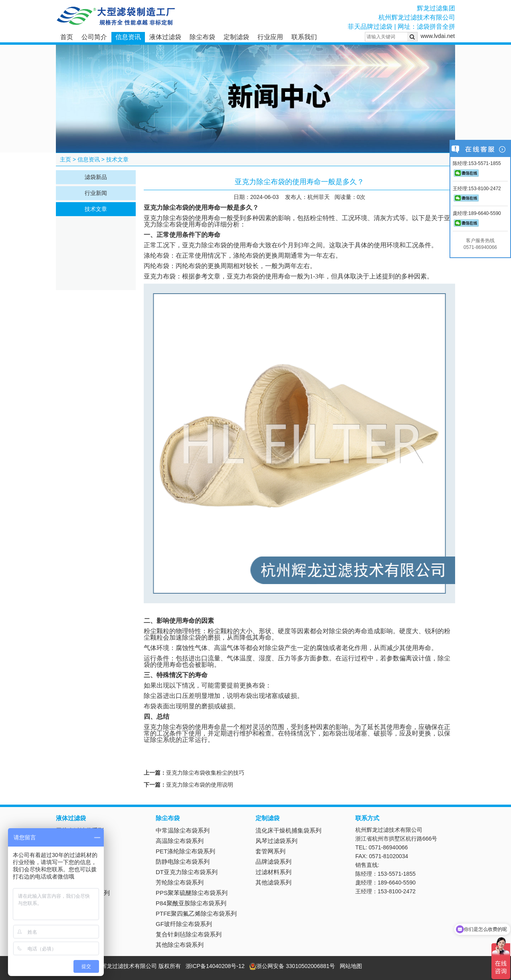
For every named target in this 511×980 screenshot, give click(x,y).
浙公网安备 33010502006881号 (292, 966)
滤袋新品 (96, 177)
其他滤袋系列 (273, 882)
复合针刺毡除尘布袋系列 (189, 934)
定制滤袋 (236, 37)
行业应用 (270, 37)
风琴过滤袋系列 (276, 841)
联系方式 (367, 818)
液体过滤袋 (165, 37)
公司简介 (94, 37)
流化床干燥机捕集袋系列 (288, 830)
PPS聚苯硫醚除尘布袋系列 (192, 893)
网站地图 (351, 966)
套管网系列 (270, 851)
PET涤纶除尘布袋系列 (185, 851)
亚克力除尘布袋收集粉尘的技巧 (205, 773)
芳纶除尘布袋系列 (180, 882)
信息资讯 (128, 37)
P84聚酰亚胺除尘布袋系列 (191, 903)
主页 (65, 159)
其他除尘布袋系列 (180, 945)
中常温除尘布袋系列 (183, 830)
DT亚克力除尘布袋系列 (187, 872)
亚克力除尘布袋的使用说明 (200, 785)
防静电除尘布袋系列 (183, 862)
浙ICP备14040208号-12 (215, 966)
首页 (67, 37)
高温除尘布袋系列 (180, 841)
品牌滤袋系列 (273, 862)
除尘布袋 (202, 37)
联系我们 (304, 37)
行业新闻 (96, 193)
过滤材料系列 (273, 872)
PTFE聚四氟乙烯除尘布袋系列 (196, 913)
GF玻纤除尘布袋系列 (184, 924)
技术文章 (117, 159)
